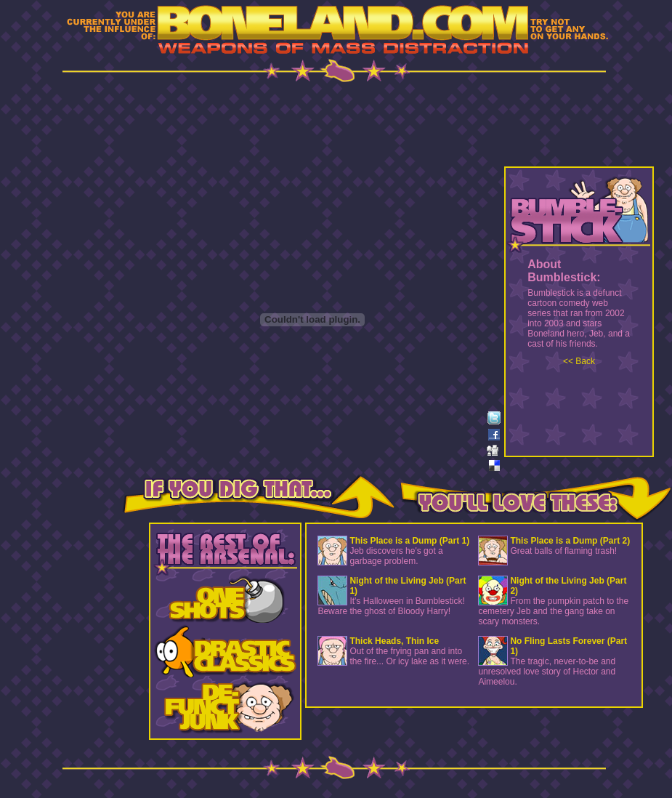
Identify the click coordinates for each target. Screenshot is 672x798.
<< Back (579, 361)
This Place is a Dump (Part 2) (570, 541)
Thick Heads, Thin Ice (394, 641)
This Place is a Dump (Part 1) (409, 541)
